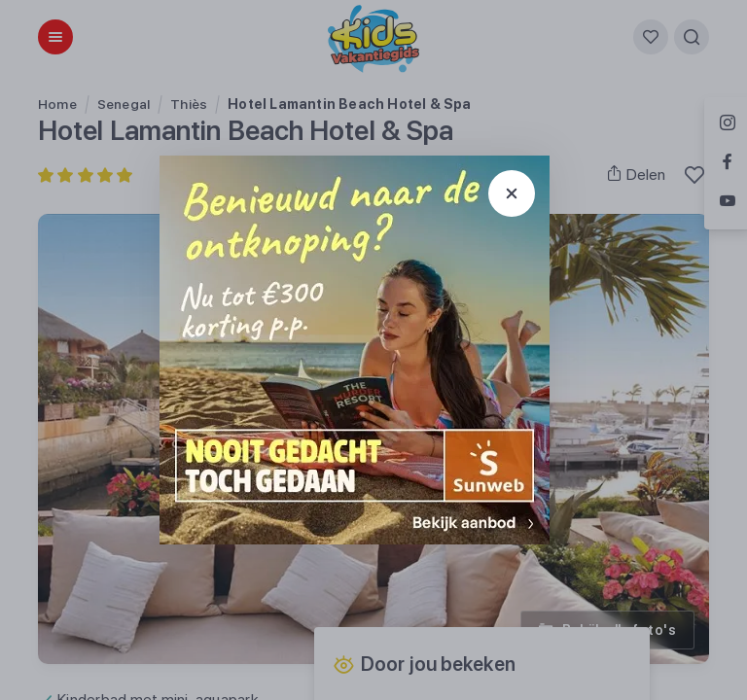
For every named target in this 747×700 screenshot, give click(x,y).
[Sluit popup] (512, 193)
